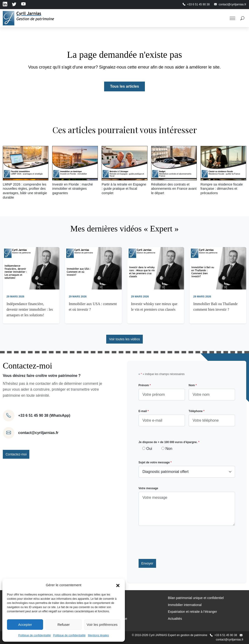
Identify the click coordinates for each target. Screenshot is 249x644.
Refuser (64, 625)
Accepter (25, 625)
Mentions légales (98, 635)
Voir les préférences (102, 625)
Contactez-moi (16, 454)
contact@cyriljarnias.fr (38, 433)
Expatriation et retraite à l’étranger (193, 612)
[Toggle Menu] (232, 18)
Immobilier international (185, 605)
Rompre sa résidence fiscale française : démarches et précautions (222, 189)
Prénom (145, 385)
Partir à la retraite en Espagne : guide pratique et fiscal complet (124, 189)
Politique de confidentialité (35, 635)
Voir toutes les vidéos (124, 339)
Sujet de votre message (155, 462)
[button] (118, 585)
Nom (193, 385)
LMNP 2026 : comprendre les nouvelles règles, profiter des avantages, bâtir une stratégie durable (25, 191)
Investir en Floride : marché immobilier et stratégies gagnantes (72, 189)
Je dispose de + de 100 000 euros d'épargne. (169, 442)
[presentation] (174, 542)
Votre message (148, 488)
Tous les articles (124, 86)
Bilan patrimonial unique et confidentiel (196, 598)
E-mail (144, 411)
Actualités (175, 619)
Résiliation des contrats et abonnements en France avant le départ (174, 189)
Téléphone (197, 411)
